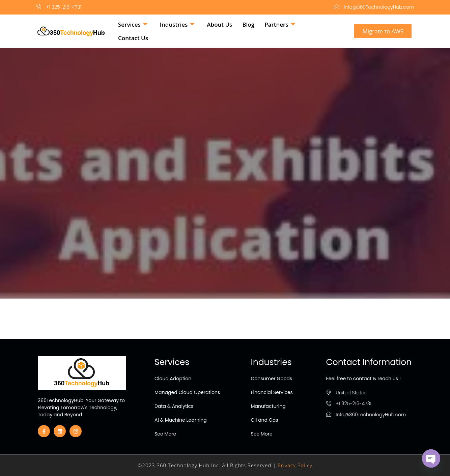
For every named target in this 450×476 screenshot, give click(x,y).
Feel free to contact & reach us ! (363, 379)
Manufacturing (268, 406)
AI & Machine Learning (181, 420)
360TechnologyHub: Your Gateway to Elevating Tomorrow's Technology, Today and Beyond (81, 408)
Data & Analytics (174, 406)
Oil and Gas (265, 420)
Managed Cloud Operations (187, 392)
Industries (177, 24)
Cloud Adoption (173, 379)
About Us (219, 24)
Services (133, 24)
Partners (280, 24)
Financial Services (272, 392)
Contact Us (133, 38)
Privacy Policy (295, 465)
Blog (248, 24)
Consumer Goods (272, 379)
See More (165, 434)
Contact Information (369, 362)
